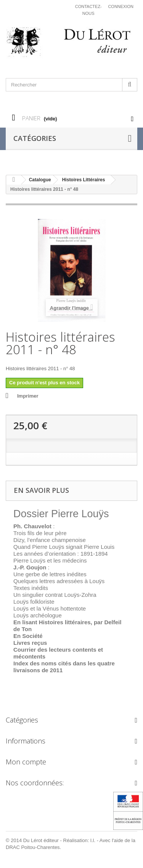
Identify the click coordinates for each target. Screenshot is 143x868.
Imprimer (28, 396)
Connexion (121, 6)
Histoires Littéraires (84, 180)
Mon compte (26, 762)
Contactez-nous (88, 10)
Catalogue (40, 180)
